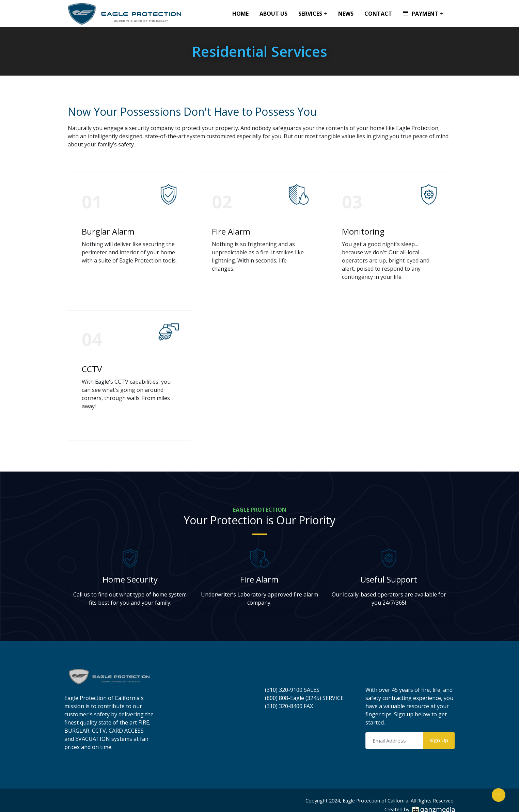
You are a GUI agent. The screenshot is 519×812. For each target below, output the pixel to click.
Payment (421, 14)
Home (240, 14)
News (346, 14)
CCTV (92, 369)
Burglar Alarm (108, 231)
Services (310, 14)
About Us (273, 14)
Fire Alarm (231, 231)
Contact (378, 14)
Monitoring (363, 231)
